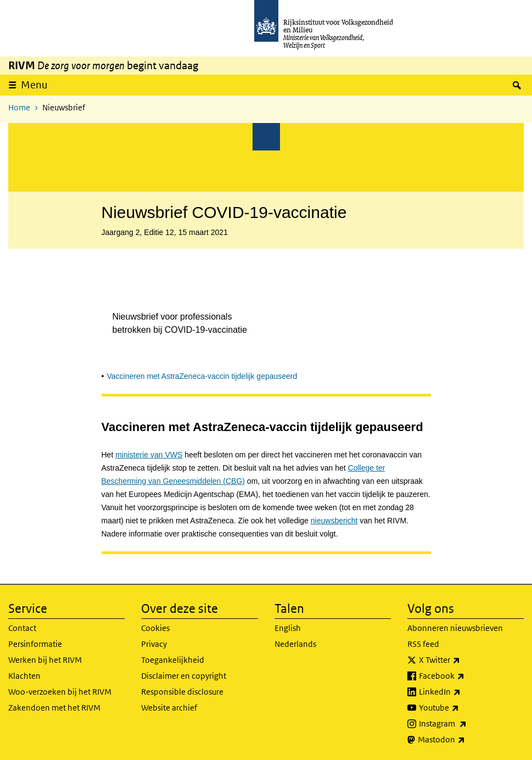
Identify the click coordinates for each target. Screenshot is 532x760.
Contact (22, 628)
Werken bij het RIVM (45, 660)
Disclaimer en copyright (184, 676)
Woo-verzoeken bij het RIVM (60, 692)
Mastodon (466, 740)
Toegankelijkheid (173, 660)
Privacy (154, 644)
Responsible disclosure (182, 692)
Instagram (467, 724)
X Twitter (464, 660)
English (288, 628)
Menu (34, 85)
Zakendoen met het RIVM (54, 708)
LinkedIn (464, 692)
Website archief (169, 708)
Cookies (155, 628)
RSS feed (423, 644)
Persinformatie (35, 644)
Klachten (24, 676)
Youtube (463, 708)
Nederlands (295, 644)
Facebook (466, 676)
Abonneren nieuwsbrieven (455, 628)
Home (19, 107)
